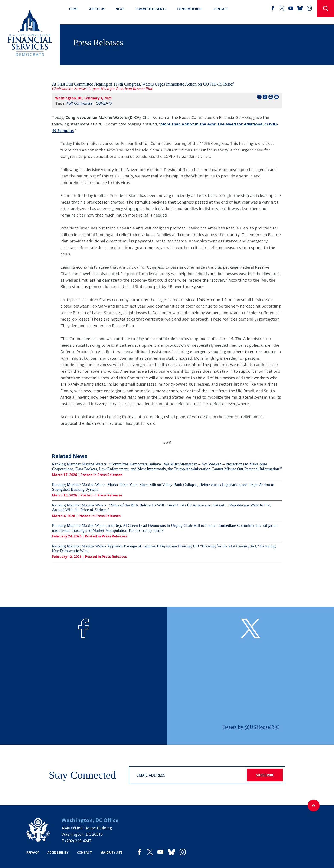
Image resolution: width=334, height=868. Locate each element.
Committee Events (151, 9)
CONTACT (221, 9)
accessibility (58, 852)
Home (74, 9)
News (120, 9)
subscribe (265, 775)
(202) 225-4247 (78, 841)
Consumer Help (190, 9)
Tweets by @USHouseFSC (250, 727)
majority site (111, 852)
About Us (97, 9)
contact (84, 852)
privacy (33, 852)
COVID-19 (104, 103)
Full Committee (80, 103)
